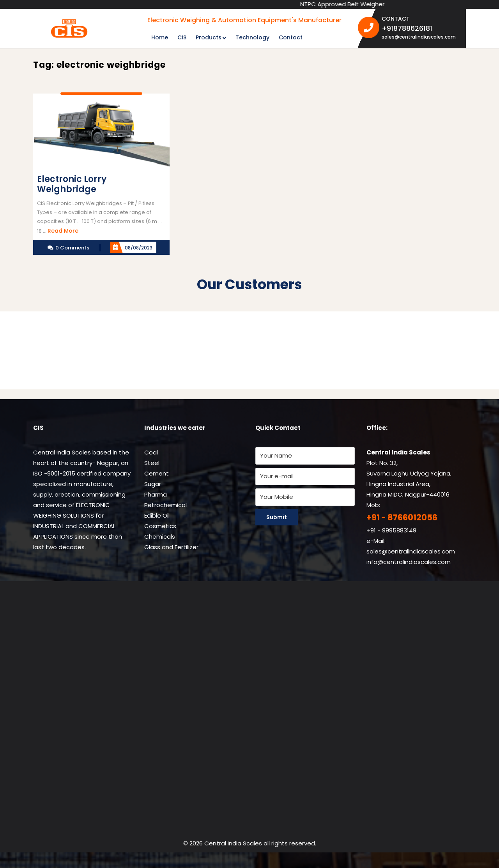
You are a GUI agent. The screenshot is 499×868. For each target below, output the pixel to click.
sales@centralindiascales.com (419, 37)
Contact (291, 37)
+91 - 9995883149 (391, 530)
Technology (252, 37)
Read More (63, 231)
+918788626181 (421, 28)
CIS (182, 37)
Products (209, 37)
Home (160, 37)
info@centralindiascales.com (409, 562)
